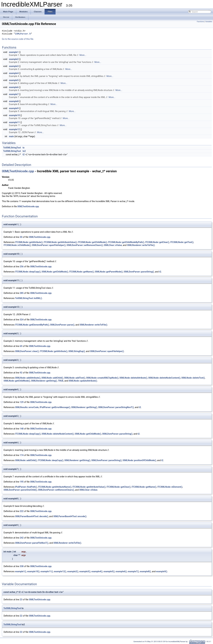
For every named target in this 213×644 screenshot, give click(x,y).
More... (83, 55)
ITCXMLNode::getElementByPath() (32, 325)
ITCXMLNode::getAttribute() (29, 242)
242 (22, 538)
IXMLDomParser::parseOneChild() (20, 490)
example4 (14, 73)
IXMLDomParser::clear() (27, 351)
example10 (14, 115)
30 (21, 237)
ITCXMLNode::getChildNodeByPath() (126, 242)
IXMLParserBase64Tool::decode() (32, 516)
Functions (200, 22)
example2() (73, 571)
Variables (209, 22)
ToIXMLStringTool (12, 148)
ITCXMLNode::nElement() (170, 487)
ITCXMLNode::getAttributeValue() (60, 242)
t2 (24, 154)
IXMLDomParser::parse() (62, 325)
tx (24, 148)
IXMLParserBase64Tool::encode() (70, 516)
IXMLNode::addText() (75, 378)
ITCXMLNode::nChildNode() (17, 245)
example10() (33, 571)
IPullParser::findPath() (26, 487)
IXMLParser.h (23, 34)
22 (21, 616)
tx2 (24, 151)
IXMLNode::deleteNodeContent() (164, 378)
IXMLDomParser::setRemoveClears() (85, 245)
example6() (121, 571)
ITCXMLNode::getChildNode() (92, 242)
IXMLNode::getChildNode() (55, 272)
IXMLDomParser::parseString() (139, 272)
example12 (14, 129)
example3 (14, 66)
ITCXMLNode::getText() (182, 242)
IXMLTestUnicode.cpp (18, 171)
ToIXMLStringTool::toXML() (28, 298)
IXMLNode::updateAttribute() (83, 381)
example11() (47, 571)
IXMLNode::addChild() (52, 378)
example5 (14, 80)
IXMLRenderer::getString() (44, 381)
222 (22, 511)
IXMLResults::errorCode (27, 407)
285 (22, 293)
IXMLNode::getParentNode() (109, 272)
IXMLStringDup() (77, 351)
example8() (145, 571)
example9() (162, 571)
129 (22, 402)
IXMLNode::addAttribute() (28, 378)
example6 (14, 87)
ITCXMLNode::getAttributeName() (55, 487)
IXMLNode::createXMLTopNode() (102, 378)
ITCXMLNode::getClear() (157, 242)
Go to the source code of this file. (18, 39)
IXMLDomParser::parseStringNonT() (116, 407)
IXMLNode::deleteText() (193, 378)
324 (22, 320)
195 (22, 482)
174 (22, 455)
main (11, 136)
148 (22, 429)
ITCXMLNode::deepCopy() (28, 272)
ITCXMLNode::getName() (82, 272)
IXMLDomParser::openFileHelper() (49, 245)
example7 (14, 94)
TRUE (61, 381)
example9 (14, 108)
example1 (14, 52)
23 (21, 600)
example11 (14, 122)
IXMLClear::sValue (113, 245)
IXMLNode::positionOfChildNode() (139, 460)
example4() (97, 571)
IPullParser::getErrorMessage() (55, 407)
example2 (14, 59)
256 (22, 267)
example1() (21, 571)
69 (21, 346)
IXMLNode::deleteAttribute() (133, 378)
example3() (85, 571)
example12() (60, 571)
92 (21, 373)
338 (22, 566)
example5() (109, 571)
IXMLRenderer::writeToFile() (141, 245)
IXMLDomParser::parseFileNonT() (32, 543)
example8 (14, 101)
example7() (133, 571)
